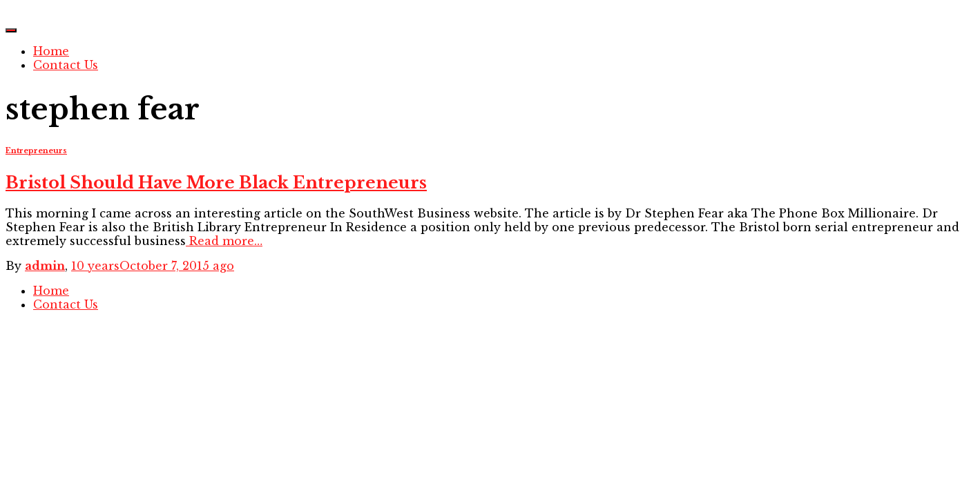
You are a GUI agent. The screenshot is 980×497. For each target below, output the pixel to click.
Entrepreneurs (36, 151)
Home (51, 51)
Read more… (224, 241)
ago (153, 266)
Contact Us (66, 65)
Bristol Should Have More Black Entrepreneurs (216, 183)
